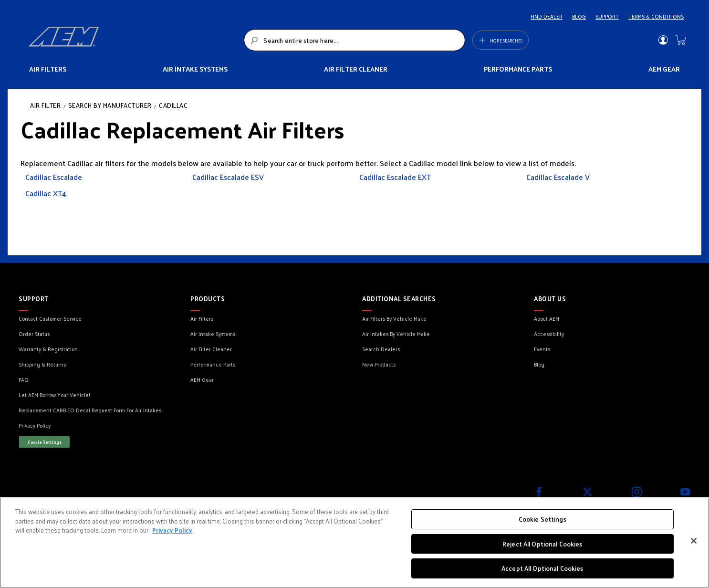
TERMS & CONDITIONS (656, 16)
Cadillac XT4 (46, 193)
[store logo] (133, 40)
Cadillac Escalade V (558, 177)
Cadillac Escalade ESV (228, 177)
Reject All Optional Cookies (542, 544)
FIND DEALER (547, 16)
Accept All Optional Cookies (542, 568)
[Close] (694, 541)
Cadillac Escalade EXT (395, 177)
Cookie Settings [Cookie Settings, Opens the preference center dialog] (542, 519)
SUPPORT (607, 16)
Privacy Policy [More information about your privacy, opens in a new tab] (172, 530)
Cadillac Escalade (54, 177)
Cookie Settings (45, 442)
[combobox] (354, 40)
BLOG (579, 16)
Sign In (663, 40)
